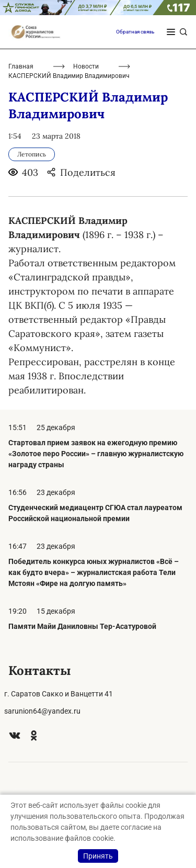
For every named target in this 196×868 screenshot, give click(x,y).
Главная (21, 66)
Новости (86, 66)
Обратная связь (135, 32)
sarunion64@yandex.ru (42, 711)
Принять (98, 856)
